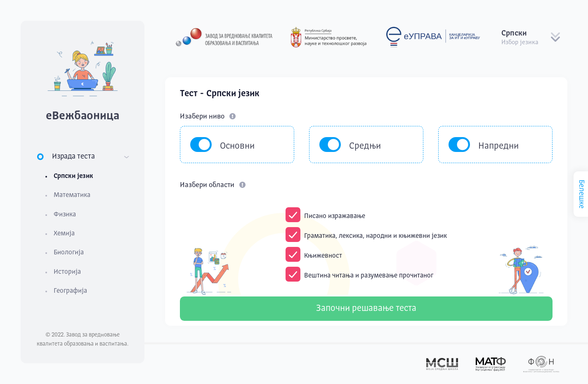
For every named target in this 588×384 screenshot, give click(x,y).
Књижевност (323, 256)
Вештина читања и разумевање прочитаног (369, 276)
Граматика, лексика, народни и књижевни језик (375, 236)
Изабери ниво (208, 117)
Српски (514, 33)
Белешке (581, 194)
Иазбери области (213, 185)
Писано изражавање (335, 216)
